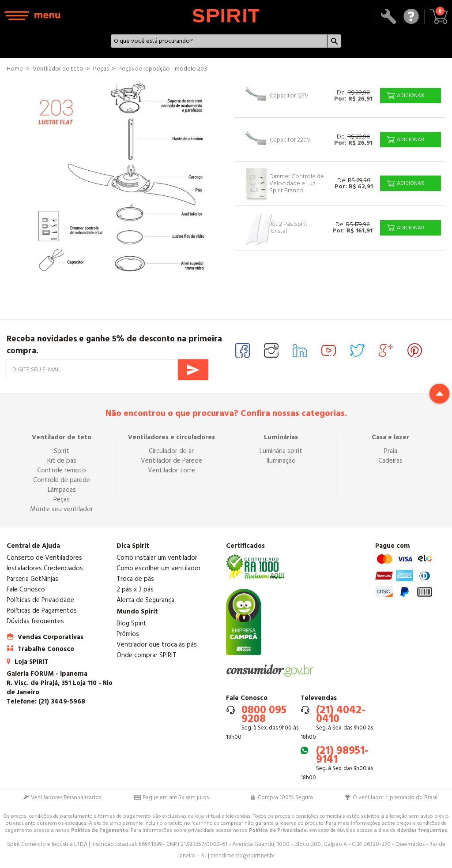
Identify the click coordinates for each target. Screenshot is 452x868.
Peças (62, 499)
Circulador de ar (171, 451)
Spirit (62, 451)
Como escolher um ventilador (159, 568)
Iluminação (281, 461)
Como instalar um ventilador (157, 558)
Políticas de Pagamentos (42, 611)
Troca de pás (135, 579)
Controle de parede (62, 480)
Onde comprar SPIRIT (147, 655)
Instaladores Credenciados (45, 568)
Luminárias (281, 437)
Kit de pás (62, 461)
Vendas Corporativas (51, 637)
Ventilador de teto (62, 437)
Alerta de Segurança (145, 600)
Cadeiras (390, 461)
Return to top (439, 394)
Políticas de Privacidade (40, 600)
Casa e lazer (390, 437)
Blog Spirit (132, 623)
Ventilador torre (171, 470)
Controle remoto (62, 470)
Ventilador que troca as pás (157, 645)
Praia (391, 451)
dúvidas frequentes (422, 830)
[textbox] (219, 41)
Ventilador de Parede (171, 461)
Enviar (193, 370)
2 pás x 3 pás (135, 589)
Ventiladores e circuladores (171, 437)
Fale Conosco (26, 589)
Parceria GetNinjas (32, 579)
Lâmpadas (62, 490)
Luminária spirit (281, 451)
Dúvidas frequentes (35, 621)
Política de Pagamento (100, 830)
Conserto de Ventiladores (44, 558)
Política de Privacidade (278, 830)
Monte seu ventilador (62, 509)
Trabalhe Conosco (46, 649)
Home (15, 69)
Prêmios (128, 634)
